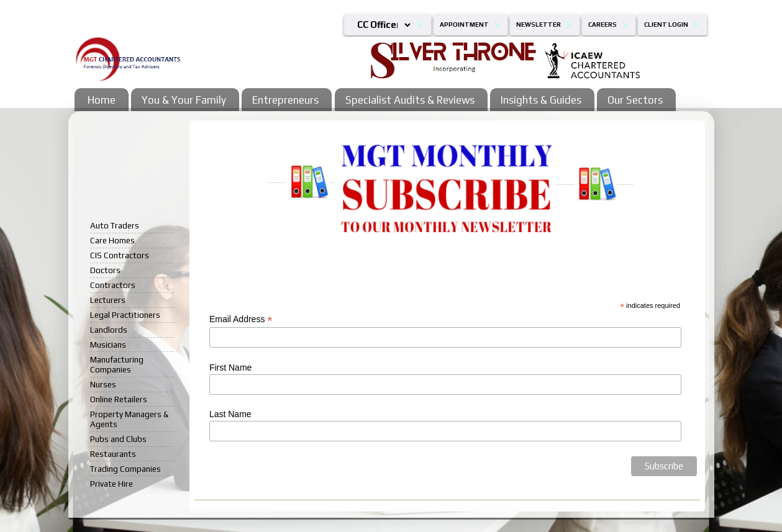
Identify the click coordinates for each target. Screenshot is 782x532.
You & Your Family (184, 100)
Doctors (105, 270)
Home (102, 100)
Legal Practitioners (125, 315)
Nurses (103, 384)
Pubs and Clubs (118, 439)
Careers (602, 25)
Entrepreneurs (285, 100)
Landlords (109, 330)
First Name (230, 367)
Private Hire (111, 484)
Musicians (108, 345)
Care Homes (112, 240)
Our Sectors (635, 100)
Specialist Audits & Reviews (410, 100)
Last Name (230, 414)
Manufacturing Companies (117, 364)
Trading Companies (125, 469)
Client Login (666, 25)
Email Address (241, 319)
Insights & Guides (541, 100)
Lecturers (108, 300)
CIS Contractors (120, 255)
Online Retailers (119, 399)
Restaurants (113, 454)
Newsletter (539, 25)
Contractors (113, 285)
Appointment (464, 25)
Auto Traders (115, 225)
